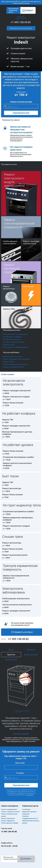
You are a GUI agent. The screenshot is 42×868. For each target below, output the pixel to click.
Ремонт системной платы (13, 367)
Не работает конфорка (12, 337)
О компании (26, 809)
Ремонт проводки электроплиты (16, 359)
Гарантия (11, 655)
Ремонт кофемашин (8, 821)
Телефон (20, 773)
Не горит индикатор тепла (14, 342)
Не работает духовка (12, 339)
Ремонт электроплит (8, 818)
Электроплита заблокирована (16, 347)
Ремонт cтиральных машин (10, 812)
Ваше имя (20, 763)
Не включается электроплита (15, 334)
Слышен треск (9, 345)
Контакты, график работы (21, 17)
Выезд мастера (31, 655)
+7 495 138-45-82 (21, 22)
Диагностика (11, 660)
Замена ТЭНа (9, 362)
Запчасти (31, 650)
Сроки (11, 650)
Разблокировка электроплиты (16, 364)
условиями (30, 795)
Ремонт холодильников (9, 809)
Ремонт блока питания (12, 357)
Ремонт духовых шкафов (10, 823)
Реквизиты (26, 814)
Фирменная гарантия (29, 812)
